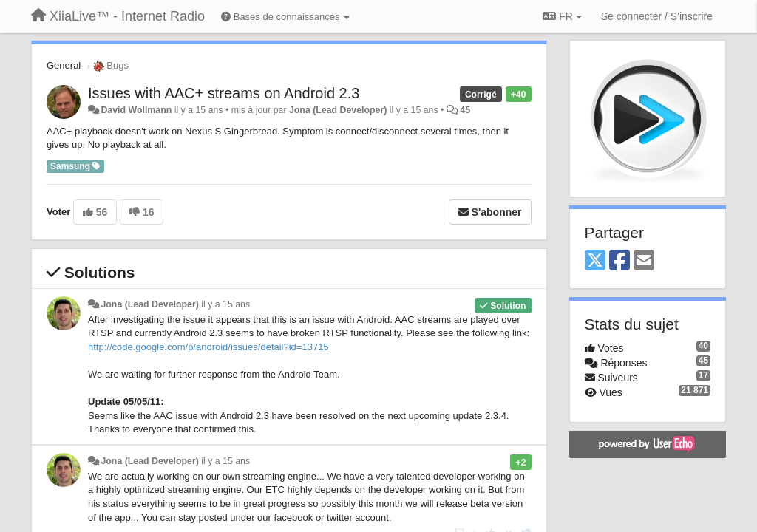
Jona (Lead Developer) (338, 110)
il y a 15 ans (225, 304)
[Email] (644, 261)
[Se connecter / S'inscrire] (657, 16)
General (64, 65)
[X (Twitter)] (595, 261)
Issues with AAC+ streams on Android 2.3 (224, 93)
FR (562, 16)
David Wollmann (136, 110)
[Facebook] (619, 261)
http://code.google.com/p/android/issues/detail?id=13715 (208, 347)
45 (465, 110)
